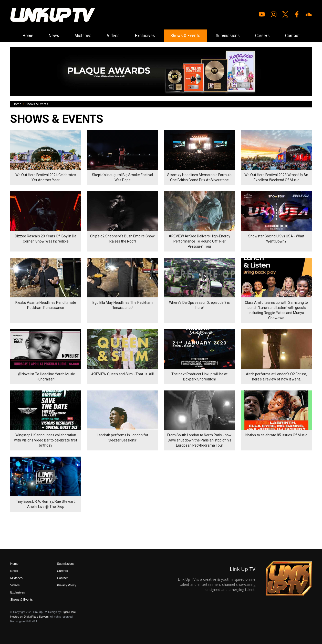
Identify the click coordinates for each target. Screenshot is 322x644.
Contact (292, 36)
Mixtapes (83, 36)
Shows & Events (185, 36)
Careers (262, 36)
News (54, 36)
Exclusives (145, 36)
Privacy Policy (66, 585)
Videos (113, 36)
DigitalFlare (69, 612)
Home (28, 36)
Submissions (228, 36)
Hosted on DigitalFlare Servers (29, 617)
